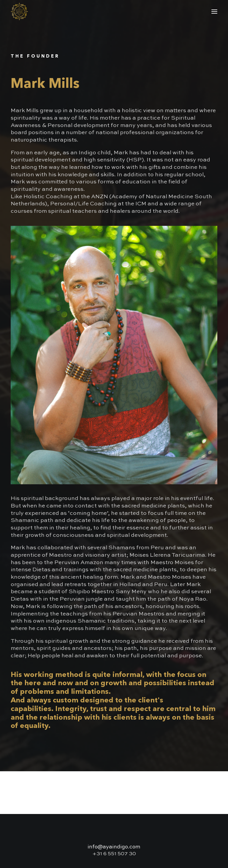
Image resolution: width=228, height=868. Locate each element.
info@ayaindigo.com (114, 847)
